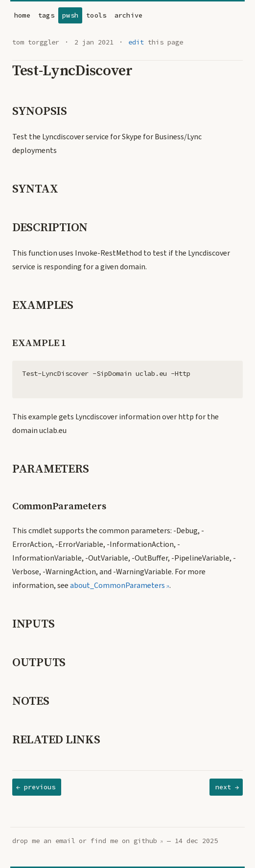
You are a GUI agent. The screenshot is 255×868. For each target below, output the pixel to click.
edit (136, 42)
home (22, 15)
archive (129, 15)
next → (227, 787)
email (65, 841)
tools (96, 15)
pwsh (70, 15)
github (145, 841)
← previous (36, 787)
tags (46, 15)
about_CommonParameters (117, 586)
